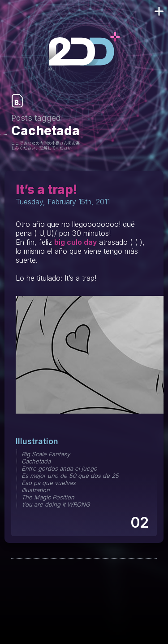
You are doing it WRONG (56, 504)
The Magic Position (48, 497)
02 (139, 523)
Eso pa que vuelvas (49, 483)
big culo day (75, 242)
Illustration (37, 441)
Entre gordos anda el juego (59, 468)
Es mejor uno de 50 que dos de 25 (70, 476)
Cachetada (36, 461)
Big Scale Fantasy (46, 454)
